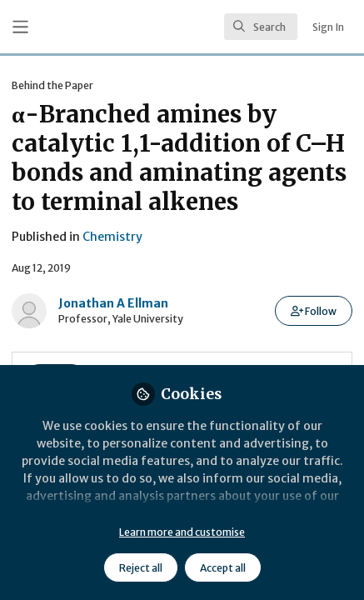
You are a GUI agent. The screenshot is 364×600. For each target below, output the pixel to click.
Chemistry (112, 237)
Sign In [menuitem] (328, 27)
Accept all (223, 568)
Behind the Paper (52, 85)
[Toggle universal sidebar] (20, 27)
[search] (261, 27)
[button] (314, 311)
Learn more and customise (182, 532)
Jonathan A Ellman (113, 303)
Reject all (141, 568)
